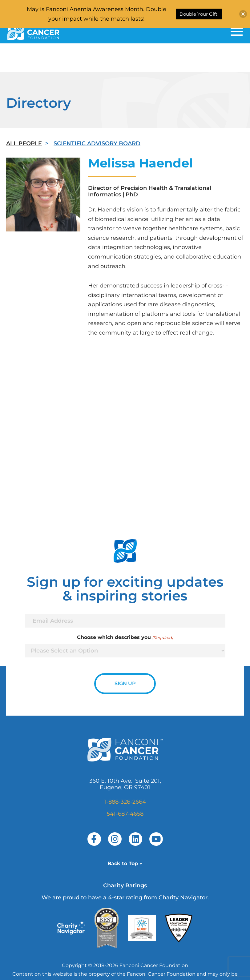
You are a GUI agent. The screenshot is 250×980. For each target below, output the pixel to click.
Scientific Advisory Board (97, 143)
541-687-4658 (125, 814)
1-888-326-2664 (125, 802)
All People (24, 143)
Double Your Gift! (199, 14)
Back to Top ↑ (125, 864)
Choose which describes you (125, 637)
